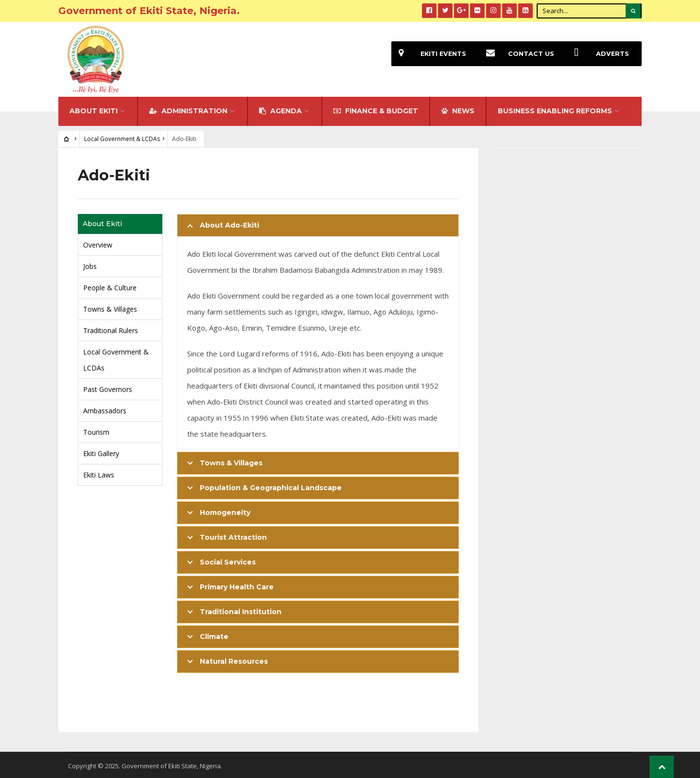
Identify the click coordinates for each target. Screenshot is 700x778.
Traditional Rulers (111, 328)
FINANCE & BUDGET (376, 109)
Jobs (90, 264)
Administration (188, 109)
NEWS (458, 109)
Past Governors (108, 387)
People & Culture (110, 286)
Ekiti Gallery (101, 451)
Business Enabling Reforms (555, 109)
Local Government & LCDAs (122, 137)
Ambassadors (105, 409)
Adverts (598, 54)
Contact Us (516, 54)
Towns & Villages (110, 307)
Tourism (96, 430)
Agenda (280, 109)
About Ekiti (94, 109)
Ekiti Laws (99, 473)
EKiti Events (429, 54)
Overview (98, 243)
